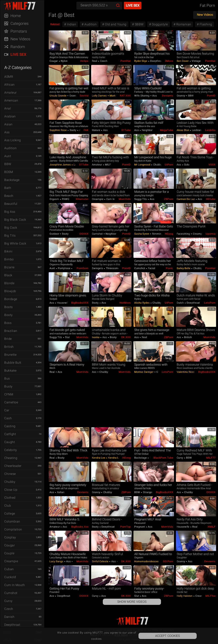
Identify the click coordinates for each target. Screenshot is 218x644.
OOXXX (84, 234)
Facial (151, 268)
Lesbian (197, 130)
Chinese (10, 474)
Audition (10, 148)
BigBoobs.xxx (80, 527)
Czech (9, 609)
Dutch (181, 303)
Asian (8, 124)
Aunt (8, 156)
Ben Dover (183, 61)
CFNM (9, 394)
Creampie (11, 561)
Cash (8, 418)
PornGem (83, 268)
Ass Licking (13, 140)
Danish (9, 617)
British (9, 347)
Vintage (196, 61)
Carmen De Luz (186, 199)
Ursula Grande (58, 96)
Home (16, 16)
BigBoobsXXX (80, 303)
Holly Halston (185, 596)
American (11, 100)
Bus (7, 378)
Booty (9, 315)
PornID (211, 96)
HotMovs (125, 303)
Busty (8, 386)
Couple (9, 553)
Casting (10, 426)
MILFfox (210, 596)
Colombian (12, 521)
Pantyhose (64, 268)
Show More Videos (132, 602)
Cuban (9, 569)
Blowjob (10, 291)
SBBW (139, 24)
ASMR (9, 77)
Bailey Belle (184, 268)
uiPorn (169, 165)
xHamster (82, 199)
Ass (7, 132)
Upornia (211, 234)
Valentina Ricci (186, 372)
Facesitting (184, 234)
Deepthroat (12, 625)
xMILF (212, 527)
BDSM (9, 172)
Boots (9, 307)
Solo (186, 165)
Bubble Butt (13, 363)
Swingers (98, 268)
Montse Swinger (144, 372)
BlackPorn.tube (163, 458)
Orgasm (55, 199)
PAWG (65, 199)
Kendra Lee (99, 458)
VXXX (212, 165)
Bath (8, 188)
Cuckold (10, 577)
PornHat (126, 61)
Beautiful (11, 204)
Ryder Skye (141, 61)
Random (18, 47)
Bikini (8, 251)
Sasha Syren (142, 234)
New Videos (20, 39)
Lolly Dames (100, 96)
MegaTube (167, 130)
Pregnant (140, 527)
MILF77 (211, 458)
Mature (96, 130)
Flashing (205, 24)
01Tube (126, 130)
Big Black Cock (15, 220)
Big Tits (10, 235)
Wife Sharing (142, 96)
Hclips (84, 61)
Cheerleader (13, 466)
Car (7, 410)
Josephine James (60, 165)
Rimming (157, 234)
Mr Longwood (143, 165)
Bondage (11, 299)
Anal (8, 108)
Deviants (168, 96)
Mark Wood (116, 96)
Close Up (11, 490)
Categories (19, 23)
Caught (10, 442)
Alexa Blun (183, 130)
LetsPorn (210, 303)
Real (95, 61)
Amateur (10, 93)
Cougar (10, 545)
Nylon (64, 61)
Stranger (148, 492)
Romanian (183, 24)
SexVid (84, 96)
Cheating (11, 458)
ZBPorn (169, 199)
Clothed (10, 498)
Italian (60, 492)
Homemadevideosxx (147, 561)
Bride (8, 339)
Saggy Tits (141, 199)
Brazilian (11, 331)
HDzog (169, 234)
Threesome (112, 268)
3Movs (169, 61)
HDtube (211, 199)
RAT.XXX (125, 96)
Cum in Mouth (15, 585)
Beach (9, 196)
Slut (67, 337)
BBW (8, 164)
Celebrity (11, 450)
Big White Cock (15, 243)
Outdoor (54, 234)
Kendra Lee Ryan (118, 458)
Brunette (10, 355)
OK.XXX (126, 337)
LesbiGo (210, 130)
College (10, 514)
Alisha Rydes (142, 303)
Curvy (8, 601)
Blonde (9, 283)
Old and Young (115, 24)
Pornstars (19, 31)
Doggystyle (159, 24)
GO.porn (168, 561)
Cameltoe (11, 402)
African (10, 85)
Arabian (10, 116)
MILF (108, 165)
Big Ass (10, 212)
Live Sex (18, 54)
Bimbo (9, 259)
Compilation (13, 529)
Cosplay (10, 537)
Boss (8, 323)
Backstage (12, 180)
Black (8, 275)
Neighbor (147, 130)
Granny (73, 96)
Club (8, 506)
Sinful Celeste (101, 561)
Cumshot (11, 593)
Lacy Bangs (57, 561)
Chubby (10, 482)
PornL (170, 268)
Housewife (63, 303)
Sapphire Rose (58, 130)
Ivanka (96, 337)
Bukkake (10, 371)
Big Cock (11, 228)
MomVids (125, 199)
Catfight (10, 434)
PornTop (125, 527)
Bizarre (9, 267)
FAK (86, 130)
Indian (71, 24)
